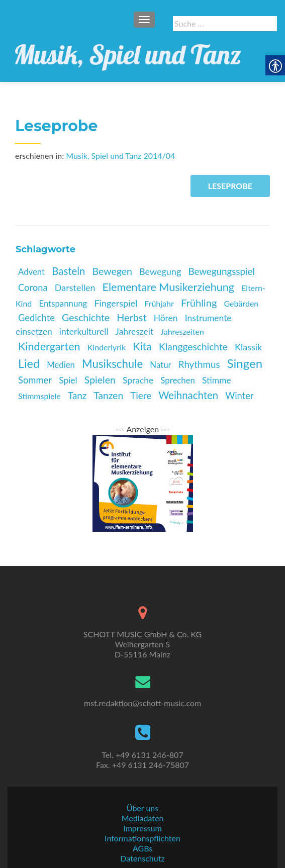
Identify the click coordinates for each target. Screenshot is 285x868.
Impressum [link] (142, 828)
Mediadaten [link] (143, 818)
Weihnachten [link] (188, 395)
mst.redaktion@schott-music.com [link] (142, 703)
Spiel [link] (68, 380)
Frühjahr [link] (159, 303)
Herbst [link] (131, 317)
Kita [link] (142, 346)
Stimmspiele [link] (39, 396)
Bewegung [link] (160, 271)
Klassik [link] (248, 347)
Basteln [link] (68, 271)
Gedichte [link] (36, 318)
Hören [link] (166, 318)
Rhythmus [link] (199, 364)
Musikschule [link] (112, 364)
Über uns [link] (142, 808)
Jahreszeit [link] (135, 331)
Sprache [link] (138, 380)
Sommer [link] (35, 380)
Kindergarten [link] (49, 346)
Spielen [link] (100, 380)
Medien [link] (61, 365)
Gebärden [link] (241, 303)
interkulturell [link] (84, 331)
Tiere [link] (141, 395)
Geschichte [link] (86, 317)
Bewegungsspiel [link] (221, 271)
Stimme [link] (217, 380)
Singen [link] (245, 363)
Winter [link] (239, 396)
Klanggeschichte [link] (193, 347)
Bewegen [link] (112, 271)
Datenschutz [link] (142, 858)
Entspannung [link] (63, 303)
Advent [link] (31, 272)
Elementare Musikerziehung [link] (169, 287)
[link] (128, 52)
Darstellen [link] (75, 287)
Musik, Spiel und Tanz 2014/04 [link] (120, 156)
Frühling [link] (199, 303)
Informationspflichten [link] (142, 838)
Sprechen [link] (178, 380)
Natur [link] (160, 365)
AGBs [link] (142, 848)
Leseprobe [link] (230, 186)
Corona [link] (33, 287)
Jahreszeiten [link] (182, 331)
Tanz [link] (77, 395)
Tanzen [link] (108, 395)
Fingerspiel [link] (116, 303)
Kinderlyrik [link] (107, 347)
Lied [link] (29, 363)
